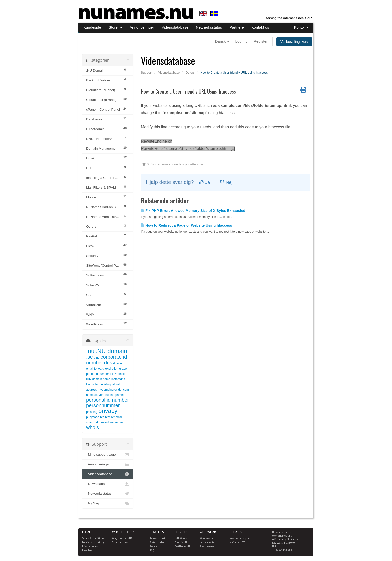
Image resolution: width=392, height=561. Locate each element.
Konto (301, 27)
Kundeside (92, 27)
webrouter (116, 422)
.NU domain (112, 351)
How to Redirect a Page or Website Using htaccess (187, 225)
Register (261, 41)
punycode (93, 417)
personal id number (108, 400)
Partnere (237, 27)
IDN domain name (98, 379)
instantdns (118, 379)
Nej (226, 182)
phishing (92, 412)
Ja (205, 182)
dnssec (118, 363)
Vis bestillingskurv (294, 42)
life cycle (92, 384)
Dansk (222, 41)
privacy (108, 411)
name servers (95, 395)
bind (97, 358)
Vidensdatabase (175, 27)
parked (120, 395)
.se (90, 357)
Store (115, 27)
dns (108, 363)
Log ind (242, 41)
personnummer (103, 405)
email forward (95, 369)
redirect (105, 417)
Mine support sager (108, 455)
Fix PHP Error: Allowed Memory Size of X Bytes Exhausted (193, 211)
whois (93, 427)
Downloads (108, 484)
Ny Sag (108, 503)
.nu (90, 351)
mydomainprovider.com (113, 390)
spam (90, 422)
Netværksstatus (209, 27)
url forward (102, 422)
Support (147, 73)
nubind (110, 395)
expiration (112, 369)
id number (102, 374)
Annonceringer (142, 27)
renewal (116, 417)
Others (190, 73)
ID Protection (119, 374)
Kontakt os (260, 27)
